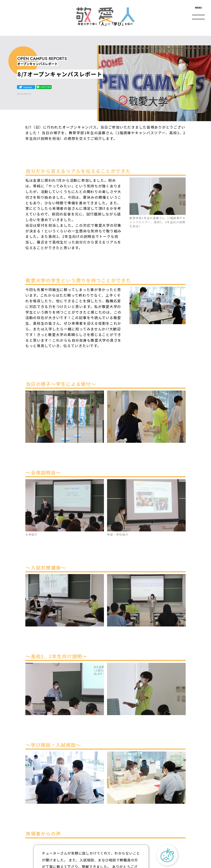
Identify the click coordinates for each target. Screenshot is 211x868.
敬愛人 (106, 15)
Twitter (28, 87)
